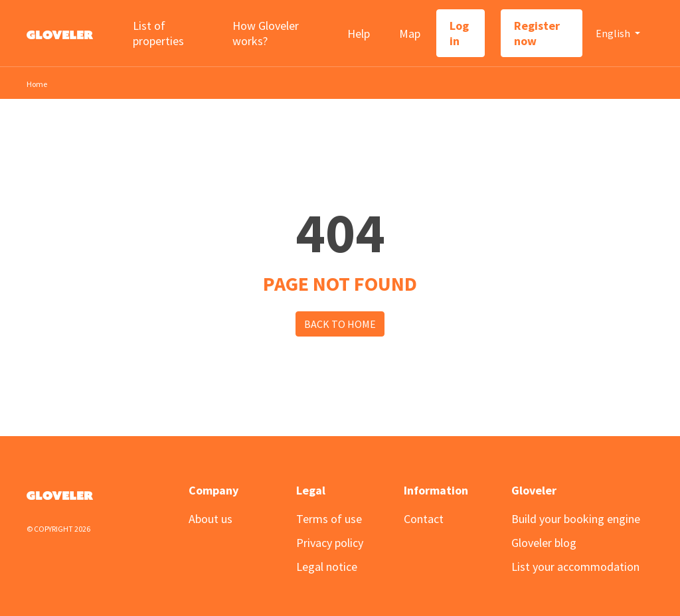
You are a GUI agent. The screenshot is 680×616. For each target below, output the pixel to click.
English (614, 33)
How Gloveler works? (266, 33)
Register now (537, 33)
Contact (424, 519)
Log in (459, 33)
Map (410, 34)
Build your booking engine (576, 519)
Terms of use (329, 519)
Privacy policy (330, 543)
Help (359, 34)
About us (211, 519)
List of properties (158, 33)
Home (37, 84)
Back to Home (340, 324)
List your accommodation (575, 567)
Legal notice (327, 567)
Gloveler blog (544, 543)
